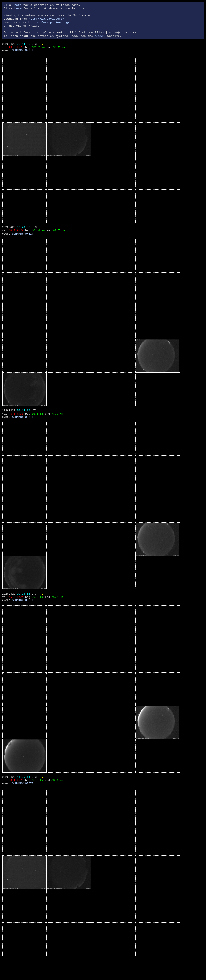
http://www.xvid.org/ (46, 22)
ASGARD (100, 43)
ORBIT (29, 60)
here (18, 5)
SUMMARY (18, 60)
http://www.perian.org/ (50, 26)
